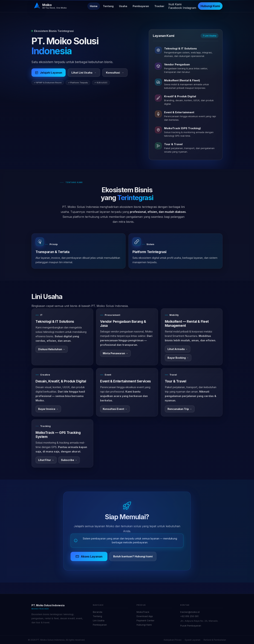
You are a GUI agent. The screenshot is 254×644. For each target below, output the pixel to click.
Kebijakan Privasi (173, 640)
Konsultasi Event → (115, 409)
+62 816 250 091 (189, 616)
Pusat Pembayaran (191, 626)
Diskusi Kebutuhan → (52, 349)
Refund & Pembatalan (215, 640)
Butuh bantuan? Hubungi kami (133, 556)
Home (94, 6)
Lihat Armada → (178, 349)
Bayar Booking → (178, 358)
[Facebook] (176, 8)
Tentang (108, 6)
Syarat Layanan (193, 640)
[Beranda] (50, 6)
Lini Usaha (99, 620)
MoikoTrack (143, 612)
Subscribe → (69, 460)
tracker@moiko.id (190, 612)
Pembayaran (141, 6)
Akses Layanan (89, 556)
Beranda (98, 612)
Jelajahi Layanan (49, 73)
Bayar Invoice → (48, 409)
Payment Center (145, 620)
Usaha (123, 6)
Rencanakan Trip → (180, 409)
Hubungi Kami (210, 6)
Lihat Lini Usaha (84, 73)
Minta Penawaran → (115, 353)
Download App (145, 616)
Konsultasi (115, 73)
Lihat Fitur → (46, 460)
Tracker (159, 6)
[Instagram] (189, 8)
